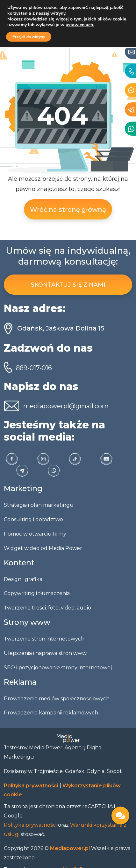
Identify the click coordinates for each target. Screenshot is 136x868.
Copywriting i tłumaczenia (37, 593)
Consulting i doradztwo (33, 519)
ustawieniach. (80, 25)
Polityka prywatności (32, 786)
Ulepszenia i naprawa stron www (45, 653)
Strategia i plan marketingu (39, 505)
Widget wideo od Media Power (43, 548)
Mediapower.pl (71, 848)
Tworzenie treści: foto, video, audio (47, 608)
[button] (120, 816)
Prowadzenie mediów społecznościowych (57, 699)
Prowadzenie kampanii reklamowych (51, 713)
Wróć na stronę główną (68, 210)
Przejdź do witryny (29, 37)
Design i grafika (23, 579)
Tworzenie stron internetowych (44, 639)
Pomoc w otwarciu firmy (35, 534)
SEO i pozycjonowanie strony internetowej (58, 668)
